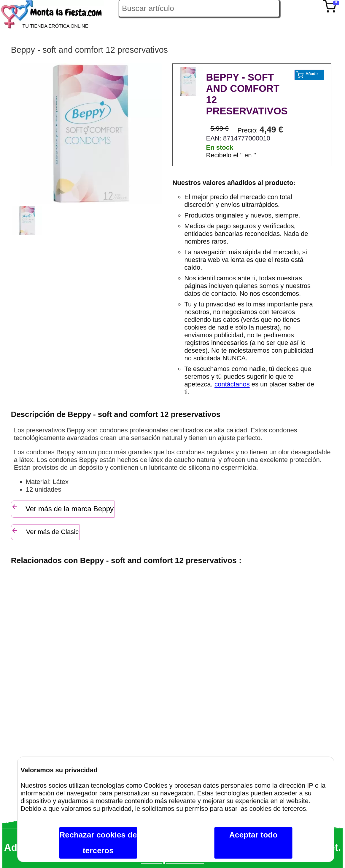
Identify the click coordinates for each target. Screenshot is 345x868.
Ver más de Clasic (45, 531)
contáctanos (232, 384)
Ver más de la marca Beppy (63, 508)
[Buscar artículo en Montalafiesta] (199, 8)
